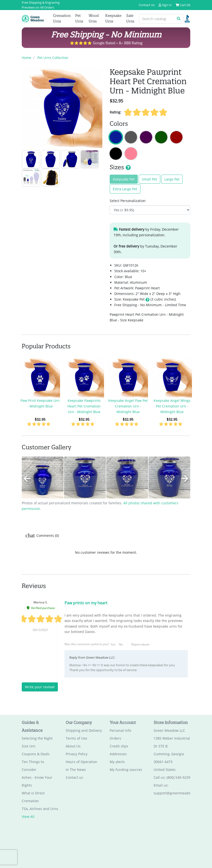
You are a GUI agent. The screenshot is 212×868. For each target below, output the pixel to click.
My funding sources (126, 770)
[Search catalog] (157, 19)
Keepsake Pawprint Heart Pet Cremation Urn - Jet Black (116, 154)
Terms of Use (76, 738)
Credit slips (119, 746)
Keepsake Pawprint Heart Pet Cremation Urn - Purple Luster (146, 137)
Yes (113, 644)
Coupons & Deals (36, 754)
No (121, 644)
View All (28, 817)
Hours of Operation (81, 762)
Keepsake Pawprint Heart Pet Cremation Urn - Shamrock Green (161, 137)
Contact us (74, 778)
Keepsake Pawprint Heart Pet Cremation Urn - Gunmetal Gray (131, 137)
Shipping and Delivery (84, 731)
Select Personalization (128, 201)
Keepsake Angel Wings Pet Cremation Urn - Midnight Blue (172, 406)
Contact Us (147, 5)
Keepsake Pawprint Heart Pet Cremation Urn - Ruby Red (176, 137)
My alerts (117, 762)
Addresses (118, 754)
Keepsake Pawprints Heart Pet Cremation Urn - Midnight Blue (84, 406)
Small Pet (149, 179)
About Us (73, 746)
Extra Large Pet (125, 189)
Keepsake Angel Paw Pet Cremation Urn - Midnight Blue (128, 406)
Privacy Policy (77, 754)
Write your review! (40, 687)
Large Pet (172, 179)
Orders (115, 738)
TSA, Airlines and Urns (40, 809)
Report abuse (140, 644)
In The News (76, 770)
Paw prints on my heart (86, 603)
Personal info (120, 731)
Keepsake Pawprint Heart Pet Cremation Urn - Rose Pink (131, 154)
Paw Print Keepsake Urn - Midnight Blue (40, 403)
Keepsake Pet (124, 179)
